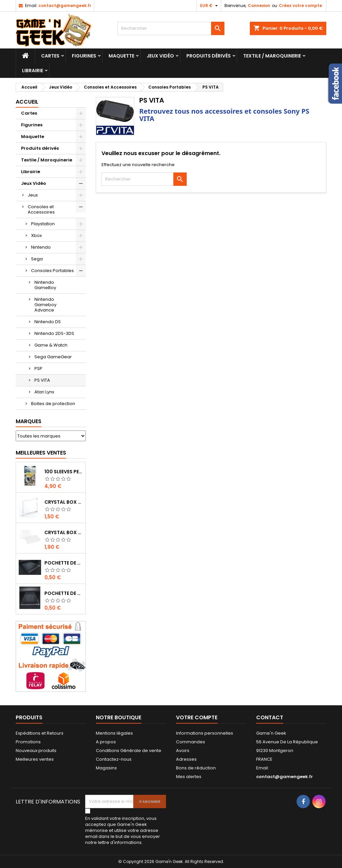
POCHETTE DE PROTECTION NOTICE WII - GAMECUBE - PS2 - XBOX (64, 593)
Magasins (106, 768)
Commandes (191, 742)
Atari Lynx (44, 392)
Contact (270, 717)
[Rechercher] (171, 28)
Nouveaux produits (36, 751)
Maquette (121, 56)
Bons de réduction (196, 768)
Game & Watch (51, 345)
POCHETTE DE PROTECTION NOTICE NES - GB (64, 563)
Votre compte (197, 717)
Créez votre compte (300, 6)
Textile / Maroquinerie (272, 56)
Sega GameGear (53, 357)
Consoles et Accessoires (41, 209)
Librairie (33, 71)
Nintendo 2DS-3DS (54, 333)
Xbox (36, 235)
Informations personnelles (205, 733)
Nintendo (41, 247)
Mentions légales (114, 733)
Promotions (28, 742)
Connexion (259, 6)
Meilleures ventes (35, 759)
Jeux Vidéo (160, 56)
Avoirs (183, 751)
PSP (38, 368)
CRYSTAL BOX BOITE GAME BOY (64, 502)
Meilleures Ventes (41, 453)
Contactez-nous (114, 759)
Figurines (84, 56)
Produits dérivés (209, 56)
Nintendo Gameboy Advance (45, 305)
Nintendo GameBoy (45, 285)
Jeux (33, 195)
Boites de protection (53, 404)
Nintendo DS (48, 322)
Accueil (27, 102)
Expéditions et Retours (40, 733)
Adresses (186, 759)
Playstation (43, 224)
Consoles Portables (52, 271)
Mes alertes (189, 777)
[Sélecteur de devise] (210, 6)
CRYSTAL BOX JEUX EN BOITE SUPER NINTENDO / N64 (64, 532)
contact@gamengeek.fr (65, 6)
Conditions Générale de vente (129, 751)
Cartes (50, 56)
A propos (106, 742)
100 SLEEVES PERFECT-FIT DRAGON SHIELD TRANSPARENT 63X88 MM (64, 472)
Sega (37, 259)
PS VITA (42, 380)
